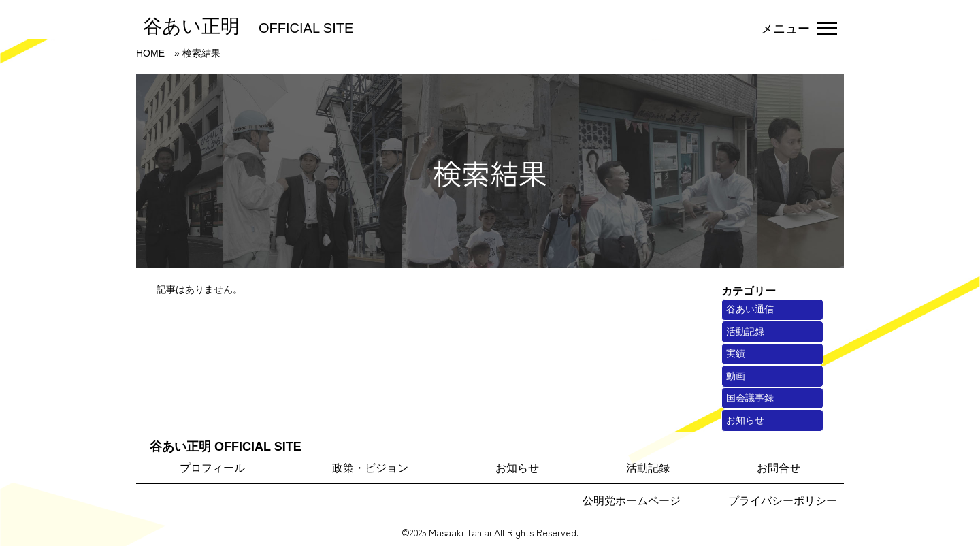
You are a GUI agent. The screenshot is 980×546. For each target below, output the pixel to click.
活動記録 (745, 332)
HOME (150, 53)
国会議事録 (750, 398)
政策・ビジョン (370, 468)
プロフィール (212, 468)
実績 (736, 353)
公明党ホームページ (632, 501)
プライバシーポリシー (783, 501)
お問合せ (779, 468)
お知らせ (745, 420)
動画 (736, 376)
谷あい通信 (750, 309)
